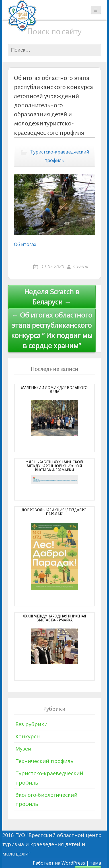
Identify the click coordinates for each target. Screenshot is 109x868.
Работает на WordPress (59, 863)
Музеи (23, 749)
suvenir (81, 266)
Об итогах (25, 244)
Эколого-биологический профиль (46, 799)
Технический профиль (44, 761)
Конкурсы (28, 736)
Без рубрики (31, 724)
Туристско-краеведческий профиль (60, 156)
